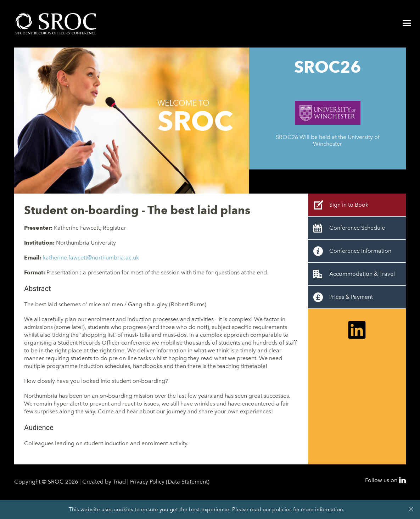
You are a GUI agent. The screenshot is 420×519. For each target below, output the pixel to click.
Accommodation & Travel (362, 274)
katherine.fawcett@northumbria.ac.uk (91, 258)
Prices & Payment (351, 297)
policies (282, 509)
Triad (119, 482)
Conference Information (360, 251)
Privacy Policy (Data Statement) (170, 482)
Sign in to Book (349, 205)
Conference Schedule (357, 228)
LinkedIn (402, 480)
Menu (407, 23)
